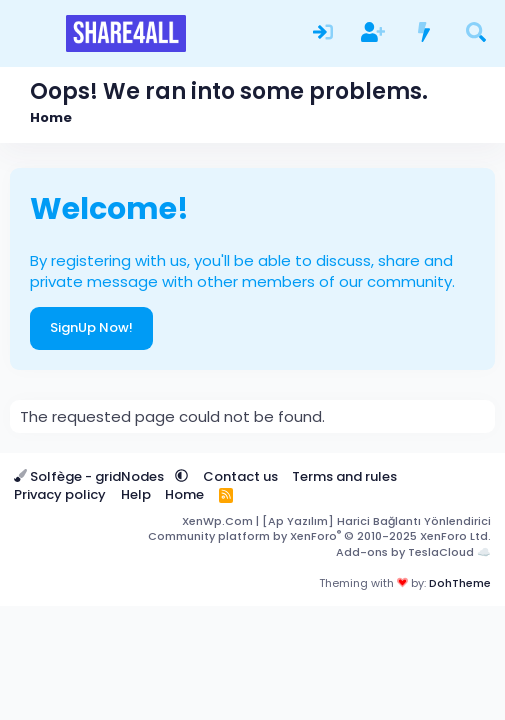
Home (184, 494)
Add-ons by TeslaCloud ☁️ (413, 552)
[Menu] (27, 34)
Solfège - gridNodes (90, 476)
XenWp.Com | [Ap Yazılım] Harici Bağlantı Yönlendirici (336, 521)
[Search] (475, 33)
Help (136, 494)
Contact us (240, 476)
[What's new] (424, 33)
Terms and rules (344, 476)
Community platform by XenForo (319, 536)
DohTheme (460, 583)
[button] (181, 476)
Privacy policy (60, 494)
